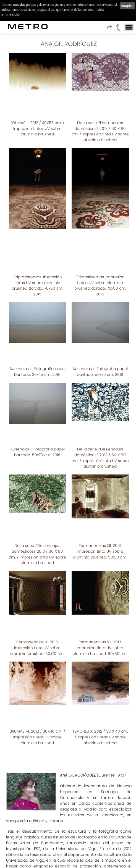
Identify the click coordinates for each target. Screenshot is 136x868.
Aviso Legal (37, 856)
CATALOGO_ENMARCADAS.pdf (42, 778)
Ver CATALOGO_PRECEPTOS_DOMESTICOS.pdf (49, 788)
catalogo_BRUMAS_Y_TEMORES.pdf (46, 756)
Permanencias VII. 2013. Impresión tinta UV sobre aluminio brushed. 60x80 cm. (100, 493)
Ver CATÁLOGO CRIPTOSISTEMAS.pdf (40, 799)
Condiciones (14, 856)
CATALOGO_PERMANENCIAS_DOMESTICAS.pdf (56, 767)
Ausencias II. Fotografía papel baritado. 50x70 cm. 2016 (100, 284)
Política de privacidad (67, 856)
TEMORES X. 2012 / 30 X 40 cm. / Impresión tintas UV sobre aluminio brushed (100, 560)
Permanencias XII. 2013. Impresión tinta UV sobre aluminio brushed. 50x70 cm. (100, 421)
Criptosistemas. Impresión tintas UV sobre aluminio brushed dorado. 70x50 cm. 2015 (37, 218)
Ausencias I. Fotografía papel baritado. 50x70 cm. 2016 (37, 346)
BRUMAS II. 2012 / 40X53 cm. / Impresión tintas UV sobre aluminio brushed (37, 106)
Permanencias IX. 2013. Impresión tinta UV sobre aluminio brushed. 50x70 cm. (37, 493)
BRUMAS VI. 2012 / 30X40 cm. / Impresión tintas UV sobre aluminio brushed (37, 560)
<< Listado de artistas (67, 814)
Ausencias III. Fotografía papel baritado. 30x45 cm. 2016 (37, 284)
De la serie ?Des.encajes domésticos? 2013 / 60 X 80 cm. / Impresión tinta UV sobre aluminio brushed (100, 109)
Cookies (95, 856)
